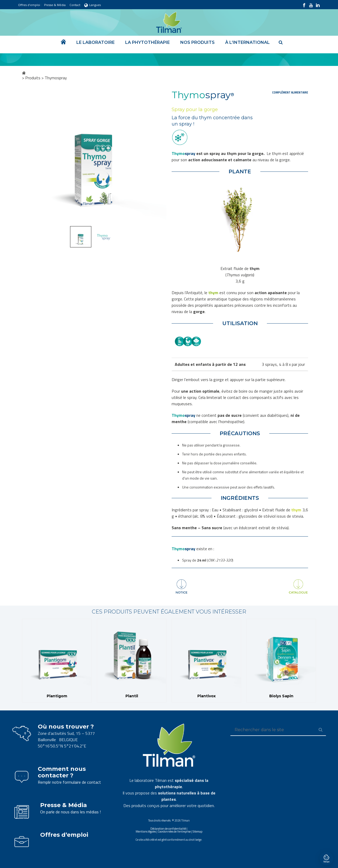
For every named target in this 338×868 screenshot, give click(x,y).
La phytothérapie (147, 42)
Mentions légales (146, 831)
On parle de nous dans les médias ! (70, 812)
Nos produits (197, 42)
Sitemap (197, 831)
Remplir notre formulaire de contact (69, 782)
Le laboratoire (96, 42)
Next (158, 158)
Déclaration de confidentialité (168, 829)
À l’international (247, 42)
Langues (93, 5)
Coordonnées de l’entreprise (174, 831)
